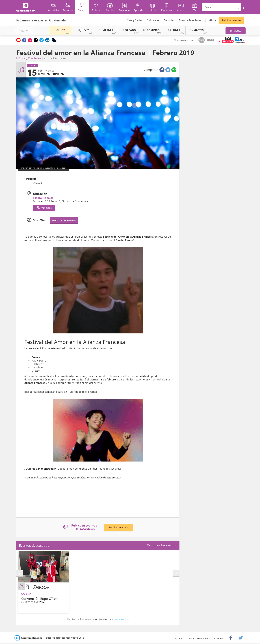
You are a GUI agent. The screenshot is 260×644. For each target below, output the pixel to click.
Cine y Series (135, 20)
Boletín (179, 639)
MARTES (197, 30)
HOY (60, 30)
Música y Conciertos (29, 58)
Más (211, 20)
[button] (236, 31)
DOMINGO (151, 30)
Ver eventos (121, 619)
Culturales (153, 20)
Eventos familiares (190, 20)
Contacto (219, 639)
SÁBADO (129, 30)
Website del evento (64, 220)
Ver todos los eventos (162, 545)
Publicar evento (231, 20)
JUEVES (83, 30)
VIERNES (106, 30)
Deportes (169, 20)
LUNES (174, 30)
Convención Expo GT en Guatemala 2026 (39, 600)
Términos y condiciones (198, 639)
